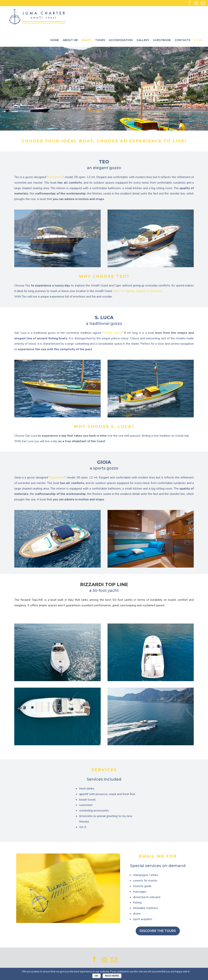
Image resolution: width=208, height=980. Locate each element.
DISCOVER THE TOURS (158, 931)
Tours (100, 40)
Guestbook (162, 40)
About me (70, 40)
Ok (96, 976)
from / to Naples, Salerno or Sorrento (137, 291)
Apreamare (55, 177)
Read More (112, 976)
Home (55, 40)
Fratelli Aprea (113, 333)
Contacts (182, 40)
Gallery (143, 40)
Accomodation (121, 40)
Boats (86, 40)
